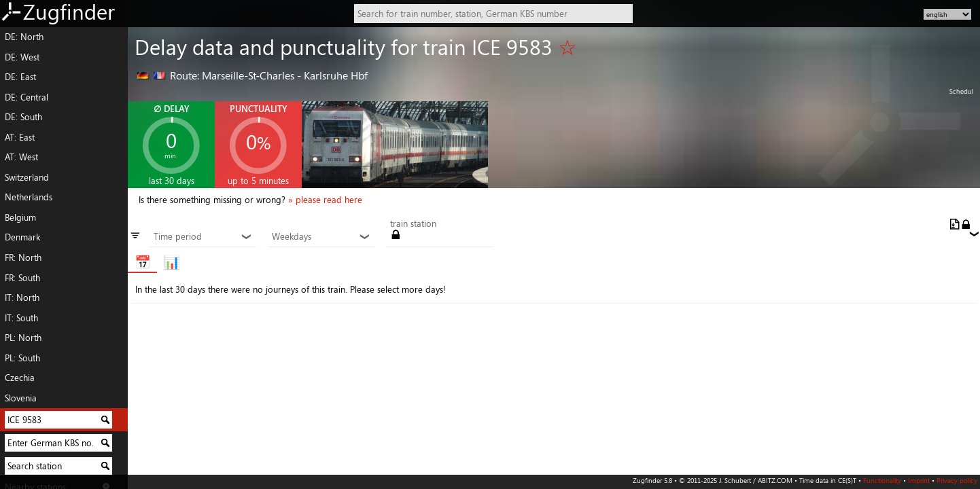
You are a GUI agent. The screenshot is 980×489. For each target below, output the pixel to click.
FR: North (23, 257)
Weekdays (321, 237)
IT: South (21, 318)
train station (413, 224)
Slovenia (21, 398)
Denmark (22, 237)
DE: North (24, 37)
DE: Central (27, 97)
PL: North (23, 338)
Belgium (20, 217)
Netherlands (29, 197)
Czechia (20, 378)
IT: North (22, 297)
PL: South (22, 358)
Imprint (919, 480)
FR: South (22, 278)
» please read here (325, 200)
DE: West (22, 57)
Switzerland (27, 177)
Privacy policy (957, 480)
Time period (203, 237)
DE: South (23, 117)
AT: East (20, 137)
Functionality (882, 480)
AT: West (21, 157)
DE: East (20, 77)
